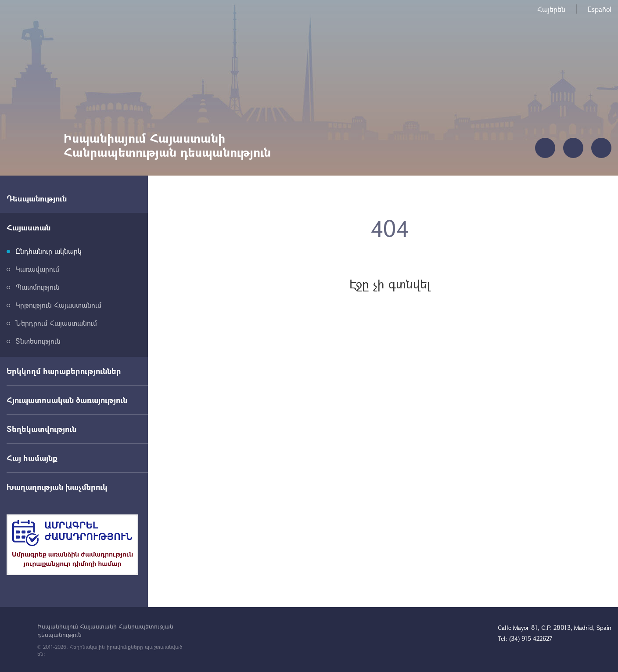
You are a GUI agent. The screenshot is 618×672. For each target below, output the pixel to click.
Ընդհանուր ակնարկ (49, 251)
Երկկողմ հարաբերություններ (64, 371)
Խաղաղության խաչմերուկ (57, 487)
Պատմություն (38, 287)
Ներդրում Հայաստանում (56, 323)
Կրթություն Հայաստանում (58, 305)
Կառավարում (37, 269)
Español (600, 9)
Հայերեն (551, 9)
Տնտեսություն (38, 341)
